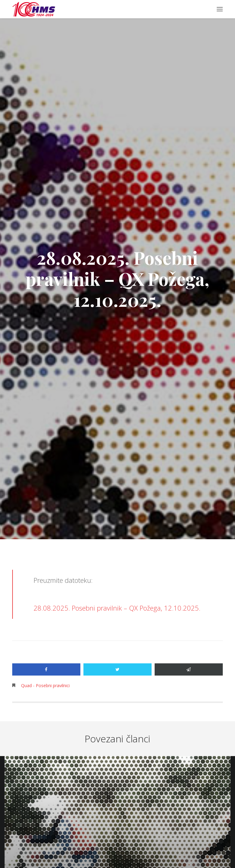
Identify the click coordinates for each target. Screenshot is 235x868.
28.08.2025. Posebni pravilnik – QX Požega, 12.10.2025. (117, 608)
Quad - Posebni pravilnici (45, 685)
